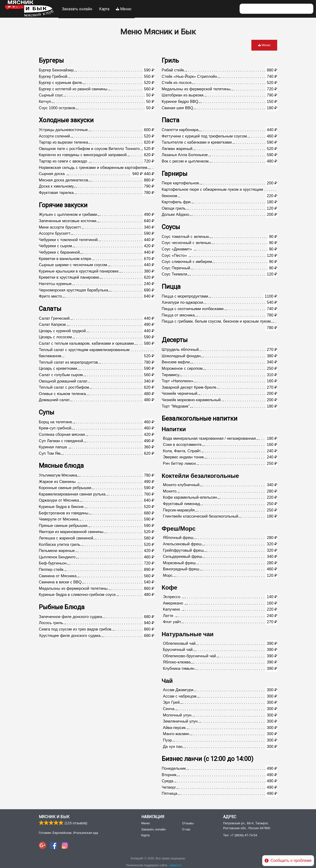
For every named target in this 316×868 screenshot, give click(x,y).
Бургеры (51, 60)
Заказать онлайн (77, 9)
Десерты (175, 339)
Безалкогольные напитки (200, 418)
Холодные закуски (66, 120)
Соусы (171, 226)
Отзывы (188, 823)
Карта (104, 9)
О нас (186, 829)
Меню (124, 9)
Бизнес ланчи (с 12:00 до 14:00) (208, 758)
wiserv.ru (176, 865)
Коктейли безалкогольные (200, 475)
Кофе (169, 587)
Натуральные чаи (188, 634)
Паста (171, 120)
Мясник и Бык (54, 816)
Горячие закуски (63, 205)
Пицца (171, 286)
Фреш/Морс (179, 528)
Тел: (240, 835)
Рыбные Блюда (62, 606)
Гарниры (175, 173)
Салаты (50, 308)
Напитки (174, 429)
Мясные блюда (61, 465)
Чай (167, 680)
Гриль (170, 60)
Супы (47, 412)
